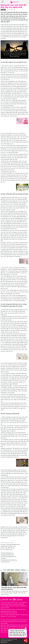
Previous (2, 579)
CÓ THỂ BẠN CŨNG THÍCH (14, 570)
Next (27, 579)
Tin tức (3, 10)
